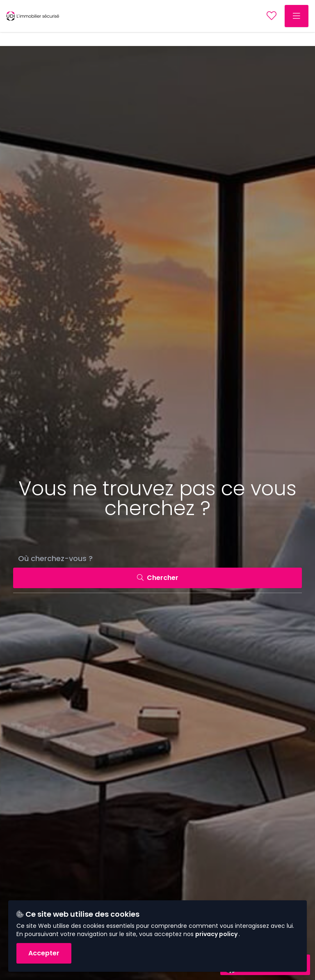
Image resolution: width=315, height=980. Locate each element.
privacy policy (217, 934)
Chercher (158, 578)
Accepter (44, 953)
